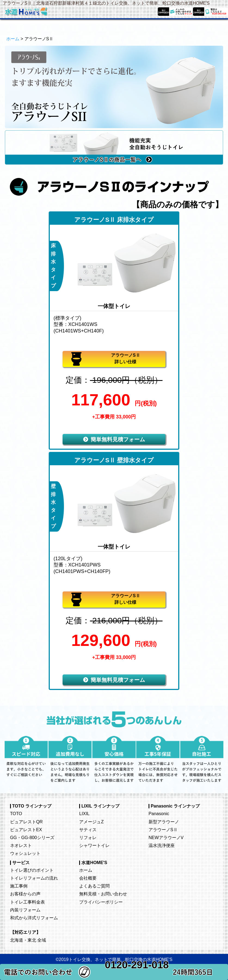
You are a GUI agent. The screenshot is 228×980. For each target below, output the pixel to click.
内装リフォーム (25, 910)
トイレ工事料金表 (27, 902)
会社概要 (88, 878)
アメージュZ (91, 822)
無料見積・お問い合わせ (103, 894)
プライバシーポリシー (101, 902)
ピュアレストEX (26, 830)
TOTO (16, 813)
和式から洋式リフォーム (34, 918)
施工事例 (19, 886)
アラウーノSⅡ (163, 830)
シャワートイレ (94, 845)
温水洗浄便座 (162, 845)
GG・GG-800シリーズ (32, 837)
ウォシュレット (25, 853)
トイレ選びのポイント (32, 870)
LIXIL (84, 813)
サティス (88, 830)
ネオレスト (21, 845)
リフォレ (88, 837)
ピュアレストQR (26, 822)
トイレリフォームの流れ (34, 878)
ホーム (13, 39)
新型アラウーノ (164, 822)
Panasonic (159, 813)
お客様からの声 (25, 894)
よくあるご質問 (94, 886)
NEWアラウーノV (166, 837)
